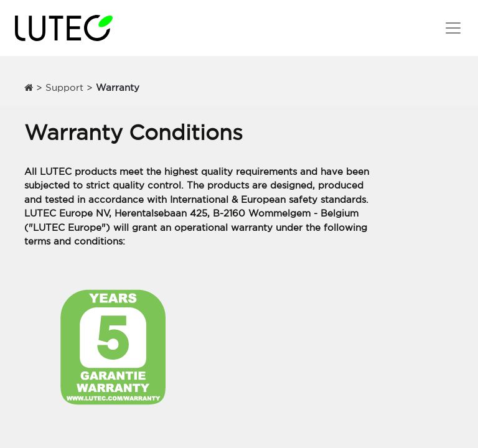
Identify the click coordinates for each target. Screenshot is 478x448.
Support (64, 87)
